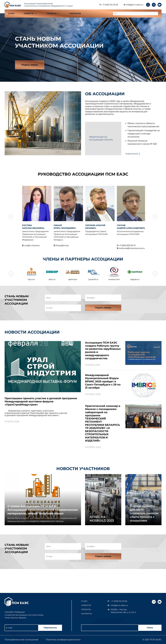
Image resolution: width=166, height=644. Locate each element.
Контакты (75, 13)
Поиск (149, 628)
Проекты (86, 609)
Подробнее (132, 154)
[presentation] (143, 299)
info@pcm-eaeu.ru (135, 5)
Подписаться (50, 628)
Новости (86, 605)
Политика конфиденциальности (63, 640)
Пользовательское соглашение (21, 640)
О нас (11, 13)
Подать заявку (30, 65)
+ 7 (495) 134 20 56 (110, 5)
